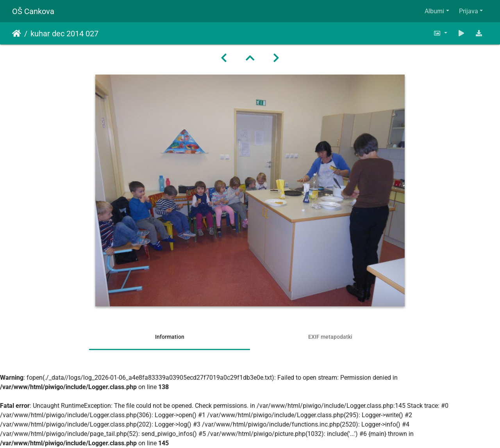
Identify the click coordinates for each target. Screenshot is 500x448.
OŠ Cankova (33, 11)
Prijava (469, 11)
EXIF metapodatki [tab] (330, 337)
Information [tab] (170, 337)
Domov (17, 34)
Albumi (434, 11)
